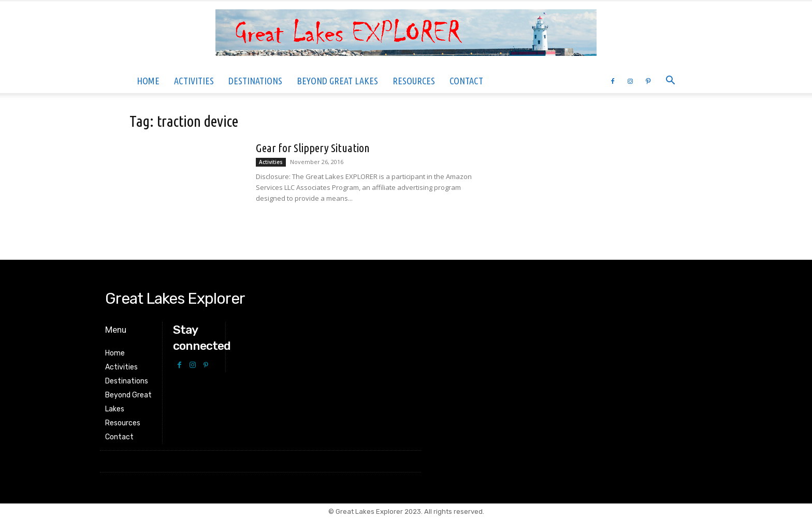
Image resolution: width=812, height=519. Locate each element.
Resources (414, 81)
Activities (194, 81)
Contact (466, 81)
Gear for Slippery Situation (313, 148)
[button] (670, 81)
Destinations (255, 81)
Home (148, 81)
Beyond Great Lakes (337, 81)
